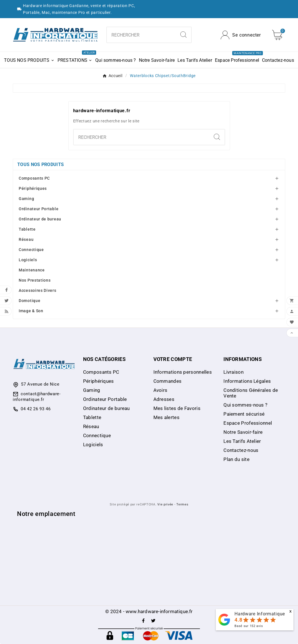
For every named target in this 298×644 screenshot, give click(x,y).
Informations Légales (247, 381)
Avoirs (160, 390)
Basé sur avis (249, 626)
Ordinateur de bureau (40, 219)
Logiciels (28, 260)
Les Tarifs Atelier (242, 441)
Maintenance (32, 270)
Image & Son (31, 311)
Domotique (29, 301)
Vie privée (165, 504)
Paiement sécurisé (244, 414)
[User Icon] (241, 35)
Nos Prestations (35, 280)
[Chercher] (141, 35)
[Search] (183, 35)
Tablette (27, 229)
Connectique (31, 250)
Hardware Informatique (260, 614)
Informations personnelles (183, 372)
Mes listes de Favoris (177, 408)
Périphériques (33, 188)
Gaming (26, 199)
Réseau (26, 239)
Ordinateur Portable (39, 209)
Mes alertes (166, 417)
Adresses (164, 399)
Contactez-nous (241, 450)
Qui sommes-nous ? (245, 405)
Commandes (168, 381)
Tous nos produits (41, 164)
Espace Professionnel (248, 423)
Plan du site (236, 459)
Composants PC (34, 178)
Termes (182, 504)
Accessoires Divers (38, 290)
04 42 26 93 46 (36, 409)
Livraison (233, 372)
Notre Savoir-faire (243, 432)
